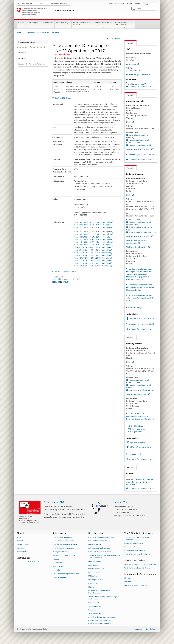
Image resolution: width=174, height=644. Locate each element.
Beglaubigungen (94, 561)
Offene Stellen (22, 552)
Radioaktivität (58, 563)
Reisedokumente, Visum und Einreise (66, 548)
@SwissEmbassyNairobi (141, 447)
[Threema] (62, 282)
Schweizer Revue (95, 606)
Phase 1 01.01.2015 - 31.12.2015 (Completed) (93, 266)
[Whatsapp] (64, 282)
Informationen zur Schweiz (135, 550)
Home (19, 32)
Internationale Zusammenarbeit (125, 25)
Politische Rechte (95, 544)
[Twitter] (56, 282)
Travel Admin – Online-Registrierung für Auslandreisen (104, 598)
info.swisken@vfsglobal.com (142, 390)
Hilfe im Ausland (59, 566)
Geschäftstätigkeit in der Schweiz (137, 554)
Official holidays (136, 426)
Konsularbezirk (135, 454)
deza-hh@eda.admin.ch (140, 75)
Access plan (133, 64)
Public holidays (135, 308)
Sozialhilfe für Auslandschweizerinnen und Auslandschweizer (104, 556)
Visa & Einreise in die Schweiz (82, 25)
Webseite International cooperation (137, 242)
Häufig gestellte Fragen (61, 552)
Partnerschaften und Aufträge (136, 585)
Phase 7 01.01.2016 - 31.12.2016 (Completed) (93, 253)
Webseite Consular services (140, 149)
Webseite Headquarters (138, 247)
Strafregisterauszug (96, 580)
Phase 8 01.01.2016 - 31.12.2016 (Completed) (93, 250)
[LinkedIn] (59, 282)
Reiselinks (56, 570)
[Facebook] (54, 282)
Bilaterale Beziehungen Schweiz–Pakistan (140, 564)
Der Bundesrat (26, 4)
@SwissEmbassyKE (139, 443)
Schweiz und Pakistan (103, 25)
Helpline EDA (120, 502)
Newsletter (21, 541)
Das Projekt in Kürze (63, 98)
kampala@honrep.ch (138, 135)
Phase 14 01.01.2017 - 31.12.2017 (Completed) (93, 237)
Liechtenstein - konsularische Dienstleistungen (99, 592)
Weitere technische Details (65, 272)
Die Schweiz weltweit (59, 4)
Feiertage (20, 548)
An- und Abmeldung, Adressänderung (103, 537)
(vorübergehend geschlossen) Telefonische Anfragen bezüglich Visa (140, 298)
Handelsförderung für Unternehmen (102, 617)
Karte (130, 122)
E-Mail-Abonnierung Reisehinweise (66, 574)
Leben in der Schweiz (132, 547)
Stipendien (92, 587)
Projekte (128, 582)
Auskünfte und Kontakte (134, 543)
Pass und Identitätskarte (98, 541)
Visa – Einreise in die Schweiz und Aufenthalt (137, 538)
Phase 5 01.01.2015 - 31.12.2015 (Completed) (93, 258)
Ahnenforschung (95, 583)
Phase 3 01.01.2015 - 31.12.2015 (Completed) (93, 261)
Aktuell (21, 25)
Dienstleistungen (63, 25)
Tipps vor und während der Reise (65, 544)
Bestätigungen (94, 565)
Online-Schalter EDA (54, 502)
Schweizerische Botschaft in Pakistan (30, 562)
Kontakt (129, 43)
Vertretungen (33, 25)
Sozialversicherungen (96, 569)
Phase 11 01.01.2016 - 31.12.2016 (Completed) (93, 242)
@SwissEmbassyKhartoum (142, 318)
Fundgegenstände (95, 572)
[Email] (66, 282)
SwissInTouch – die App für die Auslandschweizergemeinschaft (100, 622)
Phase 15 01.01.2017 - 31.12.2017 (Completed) (93, 234)
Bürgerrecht (93, 610)
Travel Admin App (59, 577)
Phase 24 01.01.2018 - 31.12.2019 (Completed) (93, 222)
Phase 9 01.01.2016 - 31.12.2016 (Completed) (93, 247)
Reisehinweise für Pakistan (63, 537)
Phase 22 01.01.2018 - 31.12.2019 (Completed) (93, 225)
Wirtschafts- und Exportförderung (137, 568)
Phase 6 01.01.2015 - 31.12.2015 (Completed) (93, 255)
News (19, 537)
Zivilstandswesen (95, 613)
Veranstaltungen (23, 544)
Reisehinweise (47, 25)
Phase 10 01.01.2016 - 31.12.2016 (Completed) (93, 245)
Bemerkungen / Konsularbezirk (141, 155)
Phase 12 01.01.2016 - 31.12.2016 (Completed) (93, 240)
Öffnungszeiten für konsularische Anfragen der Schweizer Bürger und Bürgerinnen (141, 416)
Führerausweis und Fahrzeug (99, 548)
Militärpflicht (93, 576)
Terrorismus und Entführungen (64, 555)
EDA (41, 4)
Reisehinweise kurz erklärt (63, 541)
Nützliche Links (94, 603)
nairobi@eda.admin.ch (139, 140)
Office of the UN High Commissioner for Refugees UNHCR (140, 482)
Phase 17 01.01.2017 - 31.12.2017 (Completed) (93, 228)
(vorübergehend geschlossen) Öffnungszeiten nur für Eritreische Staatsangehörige (140, 287)
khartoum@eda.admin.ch (140, 227)
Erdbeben (56, 559)
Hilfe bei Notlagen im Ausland (100, 552)
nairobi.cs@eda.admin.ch (140, 145)
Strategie (128, 578)
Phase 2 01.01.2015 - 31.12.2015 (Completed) (93, 263)
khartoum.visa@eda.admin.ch (142, 232)
